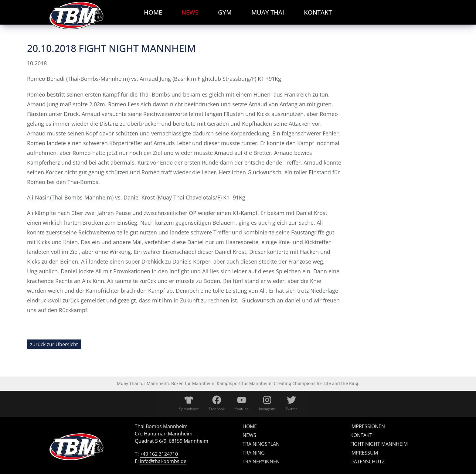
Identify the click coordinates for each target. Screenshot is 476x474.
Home (250, 426)
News (249, 435)
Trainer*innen (261, 462)
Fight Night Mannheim (379, 444)
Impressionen (368, 426)
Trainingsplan (261, 444)
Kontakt (361, 435)
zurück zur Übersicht (54, 344)
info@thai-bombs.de (163, 461)
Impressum (364, 453)
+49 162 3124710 (159, 454)
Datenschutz (367, 462)
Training (254, 453)
